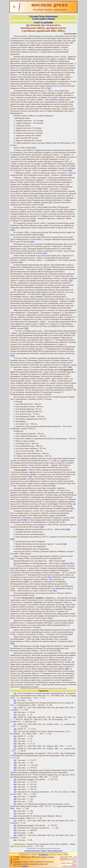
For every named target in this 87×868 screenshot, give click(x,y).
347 (15, 792)
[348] (68, 529)
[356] (64, 607)
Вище (44, 851)
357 (15, 828)
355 (15, 821)
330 (15, 736)
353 (15, 813)
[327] (50, 202)
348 (15, 797)
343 (15, 782)
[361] (26, 678)
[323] (34, 148)
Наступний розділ (55, 851)
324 (15, 712)
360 (15, 835)
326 (15, 717)
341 (15, 770)
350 (15, 801)
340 (15, 768)
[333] (45, 253)
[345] (72, 508)
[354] (50, 577)
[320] (22, 79)
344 (15, 784)
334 (15, 746)
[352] (63, 561)
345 (15, 787)
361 (15, 840)
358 (15, 830)
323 (15, 708)
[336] (43, 294)
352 (15, 811)
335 (15, 749)
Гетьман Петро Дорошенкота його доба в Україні (44, 18)
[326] (35, 196)
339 (15, 765)
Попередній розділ (32, 851)
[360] (67, 669)
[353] (72, 563)
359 (15, 833)
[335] (71, 281)
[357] (70, 634)
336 (15, 753)
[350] (64, 544)
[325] (70, 175)
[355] (55, 591)
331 (15, 739)
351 (15, 804)
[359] (58, 651)
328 (15, 729)
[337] (69, 308)
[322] (55, 97)
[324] (70, 170)
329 (15, 731)
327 (15, 724)
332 (15, 741)
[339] (12, 356)
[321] (49, 88)
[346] (25, 520)
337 (15, 760)
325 (15, 715)
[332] (32, 242)
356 (15, 825)
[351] (12, 558)
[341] (63, 461)
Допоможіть (44, 855)
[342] (30, 477)
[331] (12, 239)
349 (15, 799)
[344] (55, 504)
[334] (21, 262)
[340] (70, 367)
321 (15, 700)
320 (15, 693)
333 (15, 744)
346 (15, 789)
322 (15, 703)
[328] (33, 221)
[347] (42, 527)
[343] (53, 486)
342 (15, 779)
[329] (12, 230)
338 (15, 763)
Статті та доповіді (43, 22)
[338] (26, 328)
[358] (12, 644)
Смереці (25, 866)
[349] (12, 539)
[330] (41, 235)
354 (15, 816)
